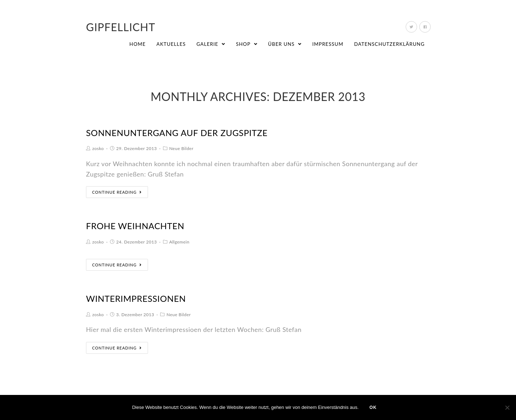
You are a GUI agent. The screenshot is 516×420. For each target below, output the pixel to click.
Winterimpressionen (136, 298)
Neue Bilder (181, 148)
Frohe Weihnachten (135, 226)
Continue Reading (117, 192)
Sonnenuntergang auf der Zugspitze (177, 133)
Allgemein (179, 242)
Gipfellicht (121, 27)
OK (373, 407)
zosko (98, 148)
